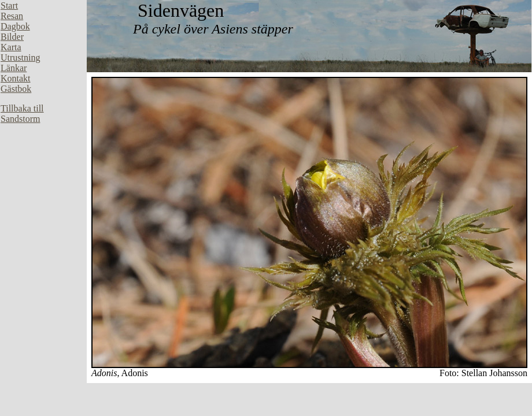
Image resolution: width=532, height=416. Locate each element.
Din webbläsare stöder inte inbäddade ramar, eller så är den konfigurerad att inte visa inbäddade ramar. (43, 173)
